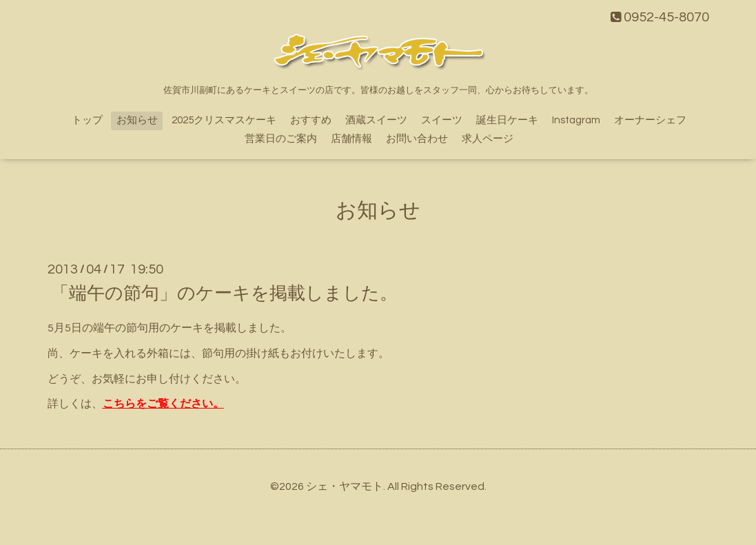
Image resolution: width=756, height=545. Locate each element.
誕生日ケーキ (507, 120)
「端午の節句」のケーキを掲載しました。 (224, 294)
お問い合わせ (417, 139)
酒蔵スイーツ (376, 120)
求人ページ (488, 139)
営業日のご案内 (281, 139)
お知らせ (137, 120)
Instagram (576, 120)
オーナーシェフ (650, 120)
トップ (87, 120)
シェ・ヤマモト (345, 486)
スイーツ (442, 120)
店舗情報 (351, 139)
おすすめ (311, 120)
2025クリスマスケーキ (224, 120)
